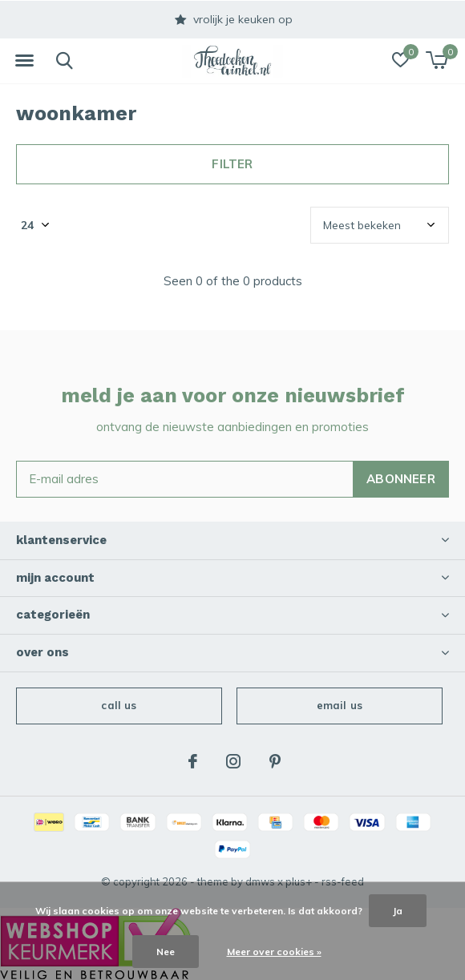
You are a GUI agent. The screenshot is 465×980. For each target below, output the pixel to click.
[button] (24, 61)
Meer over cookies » (274, 952)
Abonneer (401, 479)
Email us (340, 705)
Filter (232, 164)
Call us (119, 705)
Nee (166, 952)
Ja (398, 911)
